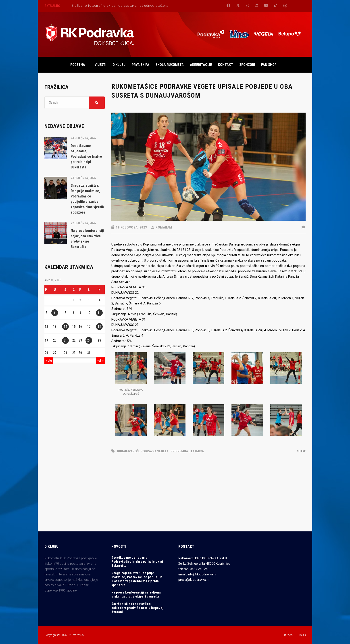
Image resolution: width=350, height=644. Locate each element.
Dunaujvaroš (128, 451)
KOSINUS (300, 635)
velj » (100, 361)
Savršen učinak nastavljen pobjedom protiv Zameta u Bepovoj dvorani (137, 608)
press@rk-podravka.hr (194, 580)
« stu (49, 361)
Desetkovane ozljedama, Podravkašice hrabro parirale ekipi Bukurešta (137, 562)
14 (65, 327)
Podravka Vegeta (155, 451)
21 (65, 340)
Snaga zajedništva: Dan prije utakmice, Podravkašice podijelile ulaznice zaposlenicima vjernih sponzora (137, 579)
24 (89, 340)
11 (99, 313)
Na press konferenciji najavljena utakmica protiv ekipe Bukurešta (136, 594)
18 (99, 327)
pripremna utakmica (187, 451)
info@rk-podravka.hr (202, 574)
